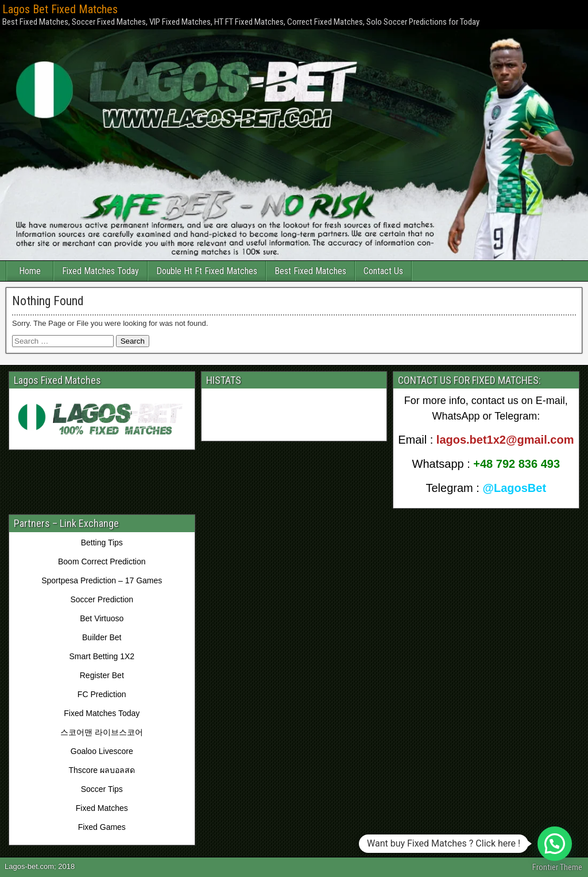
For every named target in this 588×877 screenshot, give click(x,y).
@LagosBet (514, 488)
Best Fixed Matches (310, 271)
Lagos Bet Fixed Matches (60, 9)
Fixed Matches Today (100, 271)
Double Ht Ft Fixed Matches (207, 271)
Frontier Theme (557, 867)
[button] (555, 844)
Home (30, 271)
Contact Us (383, 271)
